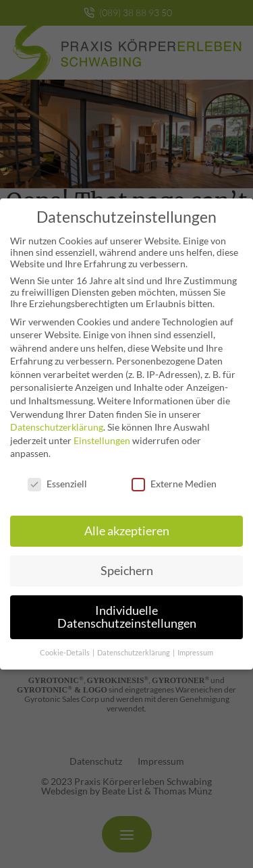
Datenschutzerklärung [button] (134, 643)
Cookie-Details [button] (65, 643)
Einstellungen (102, 431)
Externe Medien (174, 474)
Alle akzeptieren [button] (127, 521)
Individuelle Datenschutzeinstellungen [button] (127, 608)
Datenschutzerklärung (57, 417)
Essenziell (57, 474)
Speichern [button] (127, 561)
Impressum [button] (195, 643)
